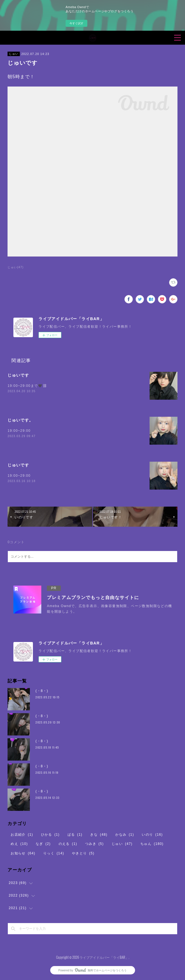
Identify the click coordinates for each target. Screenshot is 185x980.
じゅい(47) (16, 267)
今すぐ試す (76, 23)
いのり (152, 835)
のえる (68, 844)
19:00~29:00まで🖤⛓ (27, 386)
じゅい (14, 54)
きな (99, 835)
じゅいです (18, 375)
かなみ (125, 835)
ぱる (75, 835)
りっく (54, 853)
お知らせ (23, 853)
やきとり (83, 853)
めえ (19, 844)
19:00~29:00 (19, 431)
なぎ (43, 844)
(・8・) (42, 691)
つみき (94, 844)
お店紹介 (22, 835)
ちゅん (152, 844)
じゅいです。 (20, 420)
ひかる (50, 835)
